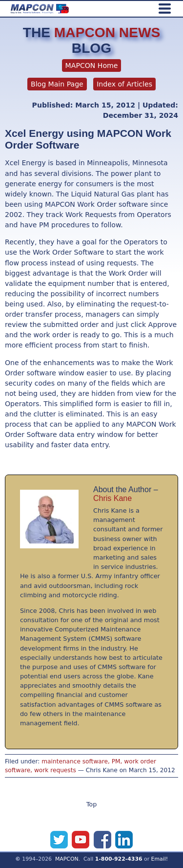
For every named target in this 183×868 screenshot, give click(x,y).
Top (92, 804)
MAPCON (67, 859)
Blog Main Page (57, 84)
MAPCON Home (92, 65)
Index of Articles (124, 84)
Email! (160, 859)
